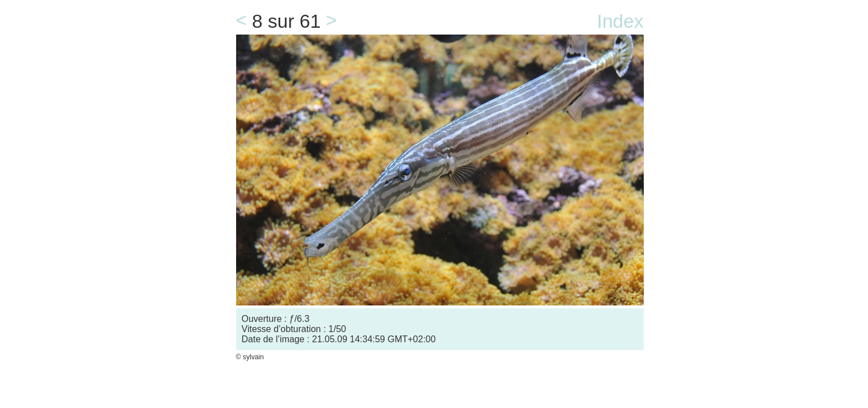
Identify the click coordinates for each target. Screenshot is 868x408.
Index (620, 21)
